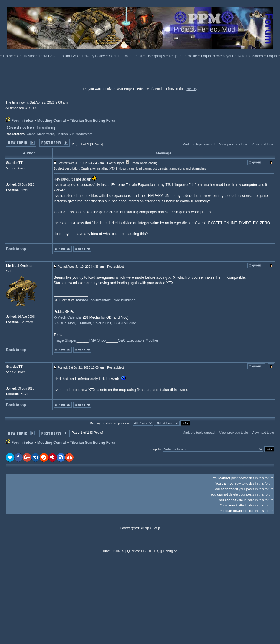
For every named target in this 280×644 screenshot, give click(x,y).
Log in (272, 56)
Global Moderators (40, 134)
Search (115, 56)
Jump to (155, 449)
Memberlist (134, 56)
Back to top (16, 249)
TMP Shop (97, 340)
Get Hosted (27, 56)
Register (176, 56)
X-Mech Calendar (68, 317)
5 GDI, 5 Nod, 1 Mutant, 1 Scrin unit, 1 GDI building (95, 323)
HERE (191, 89)
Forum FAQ (69, 56)
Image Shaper (65, 340)
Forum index (22, 121)
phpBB (138, 528)
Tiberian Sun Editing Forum (94, 121)
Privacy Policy (94, 56)
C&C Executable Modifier (138, 340)
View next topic (263, 144)
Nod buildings (125, 300)
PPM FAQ (48, 56)
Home (8, 56)
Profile (192, 56)
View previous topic (234, 144)
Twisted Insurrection (93, 300)
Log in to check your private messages (232, 56)
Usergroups (156, 56)
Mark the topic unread (198, 144)
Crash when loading (31, 128)
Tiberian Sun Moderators (74, 134)
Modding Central (52, 121)
